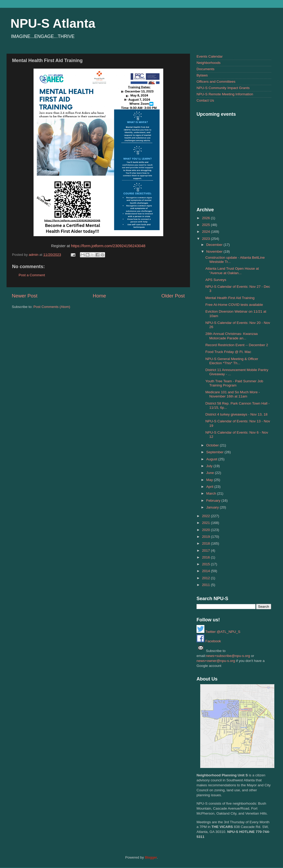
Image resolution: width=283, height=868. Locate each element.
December (215, 245)
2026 (206, 218)
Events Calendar (210, 56)
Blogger (151, 857)
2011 (206, 585)
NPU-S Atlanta (53, 23)
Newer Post (25, 296)
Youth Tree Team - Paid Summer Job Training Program (234, 383)
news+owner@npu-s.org (216, 661)
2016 (206, 557)
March (212, 493)
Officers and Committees (216, 82)
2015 (206, 564)
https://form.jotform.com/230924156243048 (108, 246)
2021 (206, 523)
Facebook (209, 641)
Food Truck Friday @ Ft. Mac (228, 352)
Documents (205, 69)
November (215, 251)
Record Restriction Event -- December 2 (237, 345)
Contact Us (205, 100)
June (211, 473)
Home (99, 296)
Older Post (173, 296)
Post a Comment (32, 275)
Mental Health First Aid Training (230, 298)
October (213, 445)
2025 (206, 225)
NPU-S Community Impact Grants (223, 88)
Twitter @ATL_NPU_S (218, 632)
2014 (206, 571)
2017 (206, 551)
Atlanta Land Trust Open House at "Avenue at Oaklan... (232, 271)
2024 (206, 232)
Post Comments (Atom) (52, 307)
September (215, 452)
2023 (206, 239)
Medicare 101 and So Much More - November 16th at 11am (233, 394)
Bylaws (202, 75)
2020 (206, 530)
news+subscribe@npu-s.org (228, 656)
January (213, 507)
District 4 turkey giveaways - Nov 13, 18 (236, 414)
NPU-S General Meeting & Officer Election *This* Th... (232, 361)
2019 (206, 537)
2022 (206, 516)
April (210, 487)
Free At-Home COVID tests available (234, 305)
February (214, 501)
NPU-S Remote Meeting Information (225, 94)
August (212, 459)
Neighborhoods (209, 63)
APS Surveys (216, 280)
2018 (206, 543)
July (210, 466)
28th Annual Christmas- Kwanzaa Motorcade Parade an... (232, 336)
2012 (206, 578)
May (210, 480)
